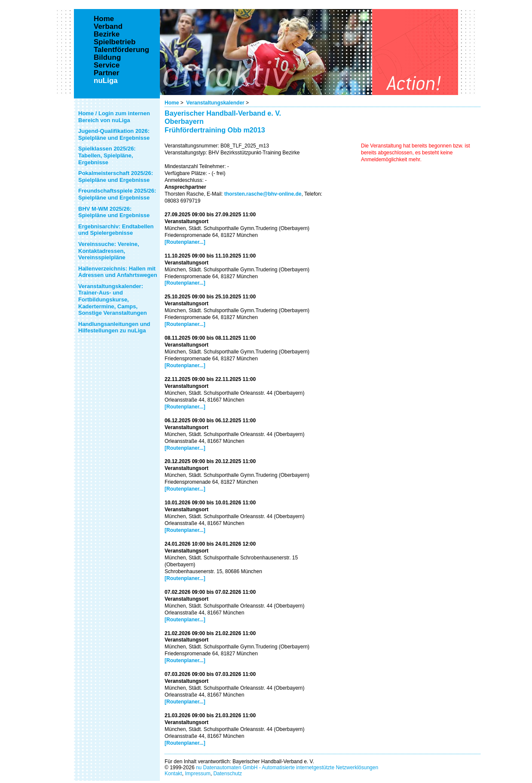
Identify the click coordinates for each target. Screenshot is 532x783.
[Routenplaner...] (185, 242)
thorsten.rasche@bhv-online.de (263, 194)
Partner (107, 73)
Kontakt (173, 774)
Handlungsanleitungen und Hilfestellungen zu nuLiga (114, 327)
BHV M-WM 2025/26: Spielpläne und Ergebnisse (114, 212)
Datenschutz (228, 774)
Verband (108, 27)
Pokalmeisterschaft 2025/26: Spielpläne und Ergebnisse (116, 177)
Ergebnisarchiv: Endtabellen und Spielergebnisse (116, 230)
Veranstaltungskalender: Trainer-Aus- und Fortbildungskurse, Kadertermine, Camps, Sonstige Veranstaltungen (113, 299)
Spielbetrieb (115, 42)
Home (172, 103)
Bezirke (107, 34)
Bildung (107, 58)
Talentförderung (121, 50)
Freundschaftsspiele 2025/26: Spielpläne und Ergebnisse (117, 194)
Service (107, 65)
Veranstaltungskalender (215, 103)
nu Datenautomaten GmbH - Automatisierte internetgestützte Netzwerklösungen (287, 768)
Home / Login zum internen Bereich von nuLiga (114, 117)
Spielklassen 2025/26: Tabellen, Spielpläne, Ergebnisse (107, 155)
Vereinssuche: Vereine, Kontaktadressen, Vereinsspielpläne (109, 251)
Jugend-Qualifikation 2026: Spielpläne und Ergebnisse (114, 134)
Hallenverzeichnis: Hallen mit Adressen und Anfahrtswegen (118, 272)
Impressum (197, 774)
